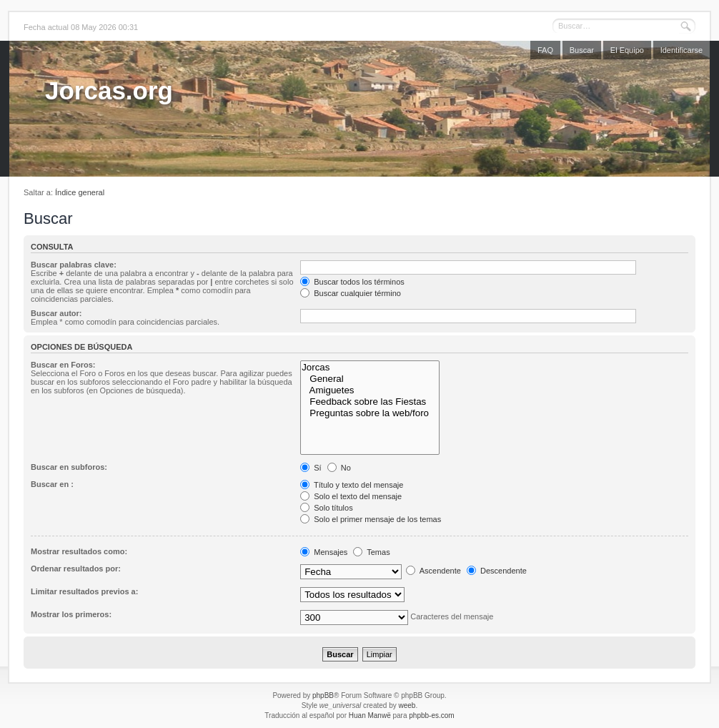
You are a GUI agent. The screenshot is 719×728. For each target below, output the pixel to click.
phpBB (323, 695)
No (339, 468)
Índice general (80, 192)
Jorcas (370, 368)
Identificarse (681, 50)
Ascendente (433, 571)
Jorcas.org (109, 90)
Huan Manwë (370, 715)
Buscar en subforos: (69, 467)
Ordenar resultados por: (76, 569)
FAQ (545, 50)
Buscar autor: (56, 313)
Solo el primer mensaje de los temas (371, 519)
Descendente (497, 571)
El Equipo (627, 50)
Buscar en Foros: (63, 365)
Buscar (582, 50)
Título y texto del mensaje (352, 485)
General (370, 379)
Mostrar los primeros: (71, 614)
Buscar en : (52, 484)
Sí (311, 468)
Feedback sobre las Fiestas (370, 402)
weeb (407, 705)
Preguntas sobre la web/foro (370, 413)
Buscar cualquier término (351, 293)
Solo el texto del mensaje (351, 496)
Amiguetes (370, 390)
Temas (371, 552)
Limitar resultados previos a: (84, 591)
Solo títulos (326, 508)
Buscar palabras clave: (74, 265)
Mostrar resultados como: (79, 551)
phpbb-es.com (431, 715)
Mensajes (324, 552)
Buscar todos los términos (352, 282)
